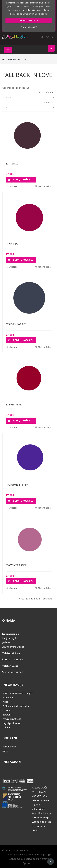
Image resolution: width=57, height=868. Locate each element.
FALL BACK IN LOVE (17, 59)
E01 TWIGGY (13, 164)
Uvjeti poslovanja (11, 723)
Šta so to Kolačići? (29, 27)
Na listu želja (43, 186)
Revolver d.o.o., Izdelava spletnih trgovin (28, 859)
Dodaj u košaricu (21, 180)
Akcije (5, 751)
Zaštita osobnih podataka (16, 706)
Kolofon (6, 727)
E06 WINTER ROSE (16, 565)
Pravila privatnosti (12, 719)
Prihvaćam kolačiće (29, 20)
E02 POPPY (12, 244)
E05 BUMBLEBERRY (17, 485)
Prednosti (8, 697)
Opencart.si (28, 863)
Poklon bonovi (10, 747)
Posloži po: (46, 92)
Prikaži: (49, 102)
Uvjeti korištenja (36, 855)
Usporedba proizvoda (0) (16, 88)
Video (5, 702)
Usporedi (12, 186)
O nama (6, 710)
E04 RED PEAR (14, 405)
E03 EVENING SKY (16, 324)
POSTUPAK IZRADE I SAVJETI (18, 693)
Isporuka (7, 715)
